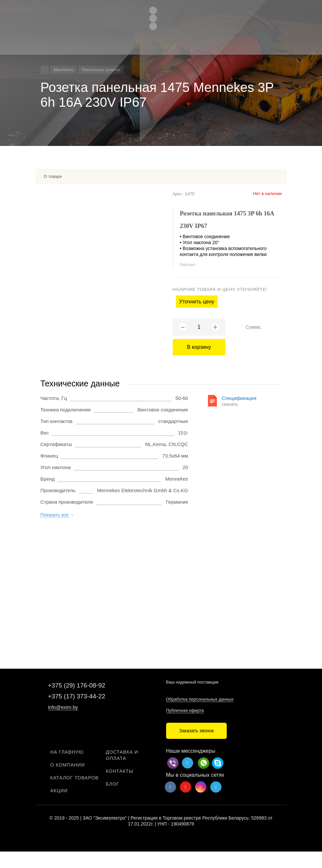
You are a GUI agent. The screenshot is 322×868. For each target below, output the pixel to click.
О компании (68, 765)
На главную (67, 752)
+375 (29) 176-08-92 (77, 685)
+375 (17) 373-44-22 (77, 696)
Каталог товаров (75, 778)
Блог (113, 784)
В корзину (199, 347)
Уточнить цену (197, 302)
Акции (59, 791)
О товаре (53, 176)
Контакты (120, 771)
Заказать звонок (197, 731)
